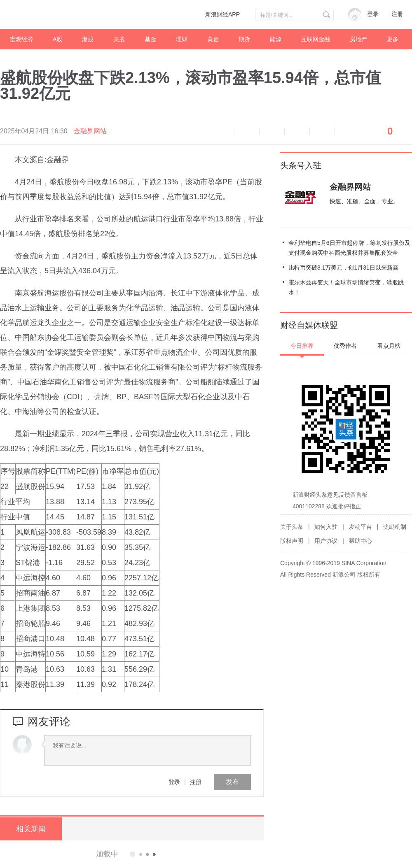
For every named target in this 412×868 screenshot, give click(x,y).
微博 (297, 131)
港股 (88, 39)
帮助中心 (360, 541)
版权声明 (292, 541)
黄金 (213, 39)
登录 (174, 782)
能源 (276, 39)
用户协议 (326, 541)
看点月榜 (389, 346)
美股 (119, 39)
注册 (397, 14)
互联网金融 (316, 39)
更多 (393, 39)
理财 (182, 39)
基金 (150, 39)
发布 (232, 782)
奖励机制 (395, 527)
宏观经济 (21, 39)
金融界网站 (90, 131)
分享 (347, 131)
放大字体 (272, 131)
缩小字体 (247, 131)
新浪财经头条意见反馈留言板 (330, 495)
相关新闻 (31, 829)
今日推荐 (302, 346)
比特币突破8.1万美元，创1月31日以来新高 (343, 268)
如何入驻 (326, 527)
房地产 (358, 39)
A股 (57, 39)
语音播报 (222, 131)
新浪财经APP (222, 14)
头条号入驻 (301, 165)
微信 (322, 131)
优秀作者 (345, 346)
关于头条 (292, 527)
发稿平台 (360, 527)
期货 (244, 39)
